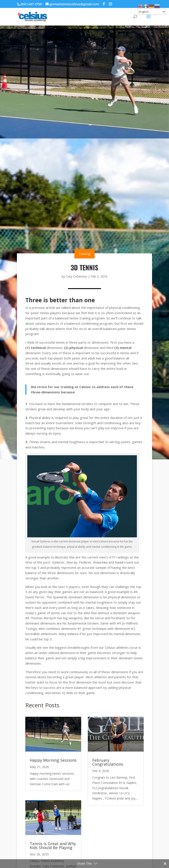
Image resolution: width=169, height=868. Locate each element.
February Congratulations (108, 762)
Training (84, 254)
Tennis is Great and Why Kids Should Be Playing (53, 846)
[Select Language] (152, 12)
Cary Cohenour (76, 276)
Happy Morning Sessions (53, 760)
